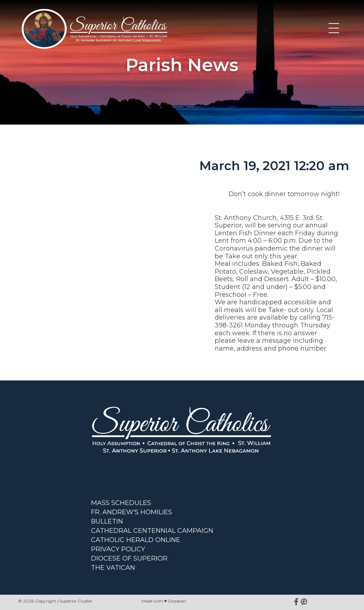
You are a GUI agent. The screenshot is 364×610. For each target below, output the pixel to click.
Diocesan (177, 601)
